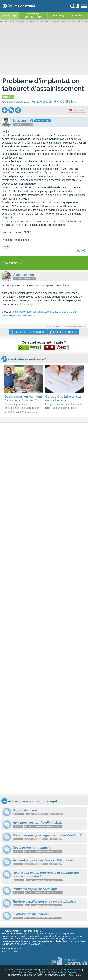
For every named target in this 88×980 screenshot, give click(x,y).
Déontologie (34, 972)
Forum (8, 16)
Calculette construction (70, 970)
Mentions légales (49, 970)
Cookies (72, 972)
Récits (33, 16)
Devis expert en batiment (23, 397)
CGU (15, 972)
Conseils (78, 16)
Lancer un (28, 332)
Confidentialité (59, 972)
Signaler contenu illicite (27, 970)
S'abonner (77, 110)
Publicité (46, 972)
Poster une (63, 332)
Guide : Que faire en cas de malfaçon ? (63, 398)
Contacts (10, 970)
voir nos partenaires (10, 951)
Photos (57, 16)
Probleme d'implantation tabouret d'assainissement (43, 85)
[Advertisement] (44, 608)
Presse (22, 972)
